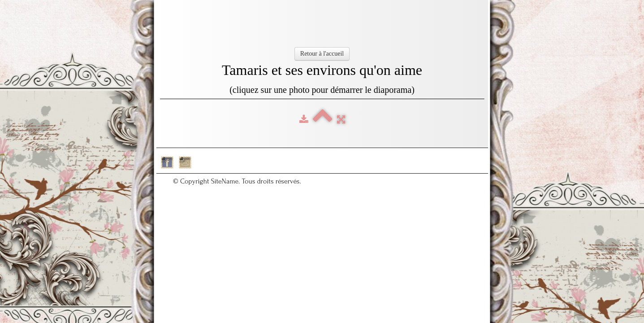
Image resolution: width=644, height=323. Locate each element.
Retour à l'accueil (322, 54)
